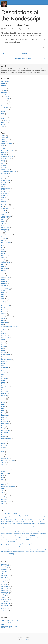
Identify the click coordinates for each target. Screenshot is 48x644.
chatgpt (3, 265)
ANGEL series (5, 138)
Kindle (3, 179)
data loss (4, 296)
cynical (3, 293)
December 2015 (6, 586)
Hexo (27, 639)
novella (3, 406)
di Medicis (4, 300)
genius (3, 350)
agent (3, 224)
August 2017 (5, 581)
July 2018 (4, 577)
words (3, 498)
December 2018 (6, 575)
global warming (5, 354)
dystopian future (6, 306)
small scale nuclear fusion (8, 460)
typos (3, 481)
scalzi (3, 451)
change (3, 259)
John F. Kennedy (6, 175)
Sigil (3, 207)
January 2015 (5, 601)
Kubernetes (4, 624)
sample (3, 449)
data (2, 294)
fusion (3, 343)
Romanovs (4, 201)
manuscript (4, 393)
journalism (4, 378)
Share (44, 47)
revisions (4, 444)
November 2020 (6, 570)
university (4, 483)
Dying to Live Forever (7, 156)
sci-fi (5, 89)
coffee (3, 276)
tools (3, 477)
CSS (3, 145)
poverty (3, 425)
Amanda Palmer (6, 140)
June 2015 (4, 598)
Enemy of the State (6, 158)
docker (3, 302)
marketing (4, 397)
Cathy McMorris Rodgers (8, 151)
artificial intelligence (7, 235)
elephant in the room (7, 317)
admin (3, 83)
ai (2, 225)
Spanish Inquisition (6, 209)
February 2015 (5, 600)
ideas (3, 365)
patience (4, 412)
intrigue (3, 371)
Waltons (4, 220)
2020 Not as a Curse (7, 628)
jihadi (3, 375)
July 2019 (4, 572)
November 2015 (6, 588)
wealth (3, 494)
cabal (3, 250)
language (4, 382)
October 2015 (5, 590)
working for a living (7, 502)
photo (3, 113)
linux (3, 390)
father (3, 332)
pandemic (4, 408)
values (3, 488)
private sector (5, 432)
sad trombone (5, 446)
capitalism (4, 255)
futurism (4, 347)
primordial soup (6, 431)
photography (5, 416)
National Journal (6, 188)
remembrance (5, 440)
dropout (3, 304)
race (31, 29)
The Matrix (4, 212)
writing (3, 503)
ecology (3, 309)
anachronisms (5, 227)
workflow (4, 500)
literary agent (5, 391)
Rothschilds (4, 203)
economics (4, 311)
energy (3, 321)
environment (5, 322)
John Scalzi (4, 177)
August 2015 (5, 594)
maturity (4, 399)
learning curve (5, 386)
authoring (4, 85)
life (2, 388)
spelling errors (5, 474)
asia (2, 237)
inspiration (4, 369)
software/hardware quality (8, 466)
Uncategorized (5, 81)
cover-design (5, 287)
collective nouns (6, 278)
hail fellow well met (7, 360)
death (3, 298)
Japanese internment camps (9, 171)
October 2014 (5, 607)
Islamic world (5, 169)
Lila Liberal (4, 183)
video (3, 490)
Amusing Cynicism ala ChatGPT (10, 621)
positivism (23, 29)
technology (7, 96)
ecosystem (4, 315)
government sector (6, 356)
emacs (3, 319)
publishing (4, 436)
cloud (3, 274)
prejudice (4, 429)
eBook (3, 307)
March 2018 (5, 579)
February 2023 (5, 566)
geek (3, 349)
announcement (5, 229)
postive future (5, 423)
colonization (5, 280)
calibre (3, 252)
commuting (4, 283)
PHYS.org (4, 194)
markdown (4, 395)
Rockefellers (5, 199)
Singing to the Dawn (7, 622)
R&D (3, 197)
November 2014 (6, 605)
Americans (4, 141)
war (2, 492)
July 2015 (4, 596)
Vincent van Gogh (6, 216)
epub (3, 324)
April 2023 (4, 564)
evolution (4, 328)
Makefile (4, 184)
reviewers (4, 442)
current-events (5, 102)
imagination (5, 367)
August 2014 (5, 611)
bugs (3, 248)
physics (3, 418)
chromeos (4, 270)
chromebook (5, 268)
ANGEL (4, 136)
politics (3, 419)
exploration (4, 330)
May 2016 (4, 585)
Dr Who (3, 155)
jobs (2, 377)
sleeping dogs (5, 459)
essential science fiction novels (9, 326)
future (16, 29)
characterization (6, 263)
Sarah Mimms (5, 205)
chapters (4, 261)
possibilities (5, 421)
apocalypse (4, 231)
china (3, 266)
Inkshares (4, 166)
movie (3, 403)
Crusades (4, 153)
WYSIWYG (5, 218)
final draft (4, 335)
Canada (3, 147)
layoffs (3, 384)
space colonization (6, 468)
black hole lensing (6, 242)
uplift (3, 485)
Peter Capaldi (5, 196)
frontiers (4, 341)
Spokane (4, 210)
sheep (3, 455)
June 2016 (4, 583)
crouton (3, 291)
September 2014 (6, 609)
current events (7, 87)
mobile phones (5, 401)
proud (3, 434)
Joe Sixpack (5, 173)
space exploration (6, 470)
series (3, 453)
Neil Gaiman (5, 190)
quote (3, 115)
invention (4, 373)
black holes (4, 244)
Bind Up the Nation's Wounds (9, 626)
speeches (4, 472)
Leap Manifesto (5, 181)
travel (3, 479)
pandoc (3, 410)
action (3, 222)
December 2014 (6, 603)
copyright (4, 285)
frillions (3, 339)
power (3, 427)
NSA (3, 186)
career (3, 257)
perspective (4, 414)
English (3, 160)
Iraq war (4, 168)
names (3, 405)
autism (3, 240)
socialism (4, 462)
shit (2, 457)
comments (4, 281)
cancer (3, 253)
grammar (4, 358)
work (3, 126)
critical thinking (6, 289)
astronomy (4, 238)
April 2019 (4, 573)
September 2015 (6, 592)
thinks (5, 91)
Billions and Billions (7, 143)
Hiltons (3, 164)
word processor (5, 496)
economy (4, 313)
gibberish (4, 352)
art (2, 233)
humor (3, 111)
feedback (4, 334)
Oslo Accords (5, 192)
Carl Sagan (4, 149)
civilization (4, 272)
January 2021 (5, 568)
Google (3, 162)
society (3, 464)
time (3, 475)
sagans (3, 447)
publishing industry (6, 438)
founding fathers (6, 337)
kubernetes (4, 380)
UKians (3, 214)
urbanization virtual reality (8, 487)
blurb (3, 246)
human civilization (6, 362)
